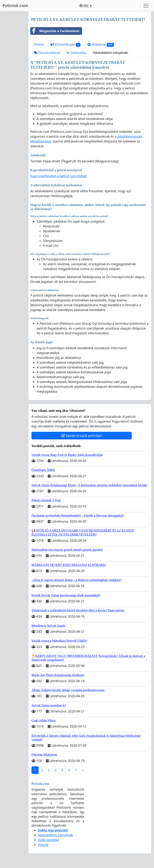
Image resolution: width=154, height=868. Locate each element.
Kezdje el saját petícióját (82, 436)
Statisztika (76, 53)
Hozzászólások (47, 53)
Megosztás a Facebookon (55, 31)
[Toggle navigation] (146, 6)
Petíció (39, 44)
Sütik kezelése (48, 840)
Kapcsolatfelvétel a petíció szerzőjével (58, 176)
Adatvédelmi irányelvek (111, 53)
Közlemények (65, 45)
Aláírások (101, 45)
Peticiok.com (15, 6)
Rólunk (43, 845)
